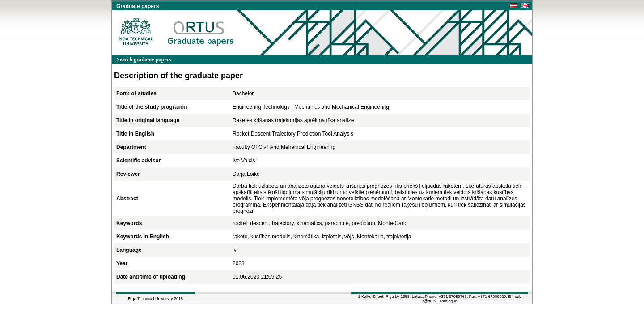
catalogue (448, 301)
